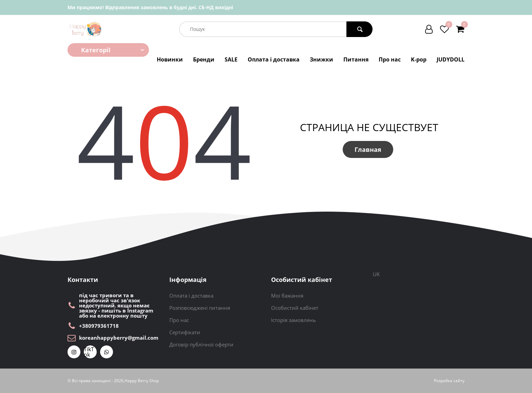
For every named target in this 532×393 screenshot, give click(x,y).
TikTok (89, 352)
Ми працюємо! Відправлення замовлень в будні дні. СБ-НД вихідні (150, 7)
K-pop (419, 59)
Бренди (204, 59)
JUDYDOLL (451, 59)
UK (376, 274)
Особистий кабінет (295, 308)
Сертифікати (185, 332)
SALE (231, 59)
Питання (356, 59)
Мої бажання (287, 296)
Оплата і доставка (274, 59)
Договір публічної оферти (201, 344)
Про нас (390, 59)
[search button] (359, 29)
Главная (368, 149)
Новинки (170, 59)
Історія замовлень (293, 320)
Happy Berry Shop (142, 381)
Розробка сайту (449, 381)
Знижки (321, 59)
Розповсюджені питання (200, 308)
